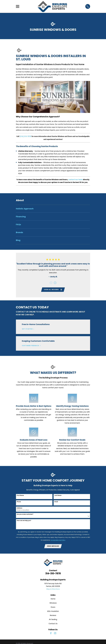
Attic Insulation (53, 612)
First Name (20, 496)
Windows (53, 603)
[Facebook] (51, 634)
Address (19, 508)
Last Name (58, 496)
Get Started (28, 329)
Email (56, 502)
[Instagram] (55, 634)
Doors (53, 607)
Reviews (53, 616)
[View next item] (55, 283)
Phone (19, 502)
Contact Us (53, 624)
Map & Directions (53, 589)
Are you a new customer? (25, 514)
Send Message (53, 546)
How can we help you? (24, 521)
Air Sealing (53, 620)
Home (53, 599)
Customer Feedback (31, 346)
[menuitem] (53, 209)
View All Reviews (53, 290)
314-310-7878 (53, 574)
